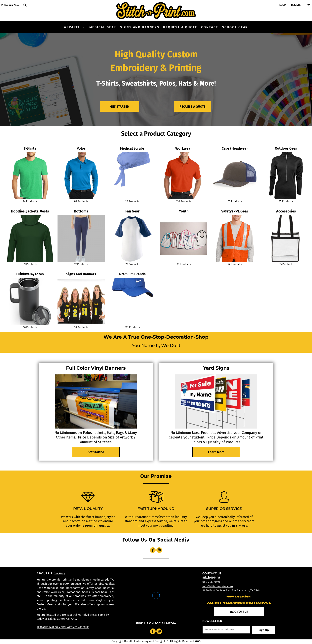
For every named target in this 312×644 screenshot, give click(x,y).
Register (297, 5)
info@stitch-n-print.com (218, 586)
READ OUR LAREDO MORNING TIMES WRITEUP (63, 627)
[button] (75, 27)
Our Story (59, 573)
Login (283, 5)
